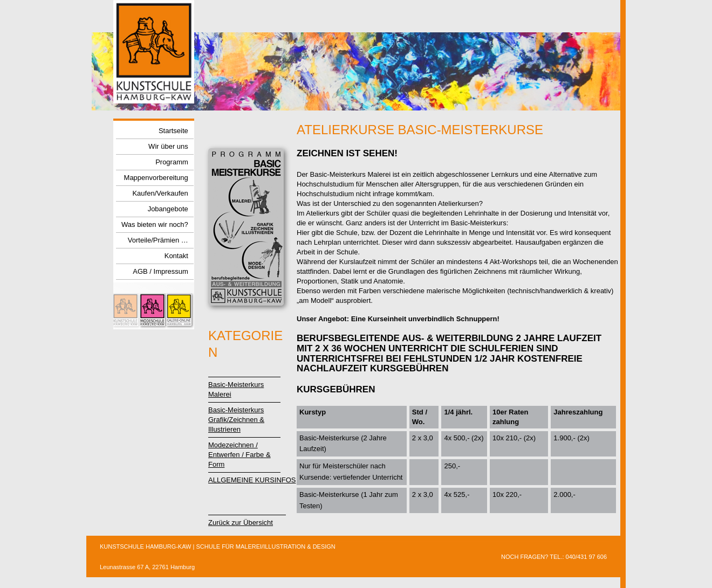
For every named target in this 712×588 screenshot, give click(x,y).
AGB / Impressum (160, 272)
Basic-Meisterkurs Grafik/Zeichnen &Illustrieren (236, 420)
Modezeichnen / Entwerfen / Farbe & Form (239, 455)
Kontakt (176, 256)
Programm (172, 162)
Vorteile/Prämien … (158, 241)
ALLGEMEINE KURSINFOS (252, 480)
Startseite (173, 131)
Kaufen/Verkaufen (160, 194)
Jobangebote (168, 209)
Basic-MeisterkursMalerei (236, 389)
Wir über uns (168, 147)
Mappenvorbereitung (156, 178)
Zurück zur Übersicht (241, 523)
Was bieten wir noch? (155, 225)
